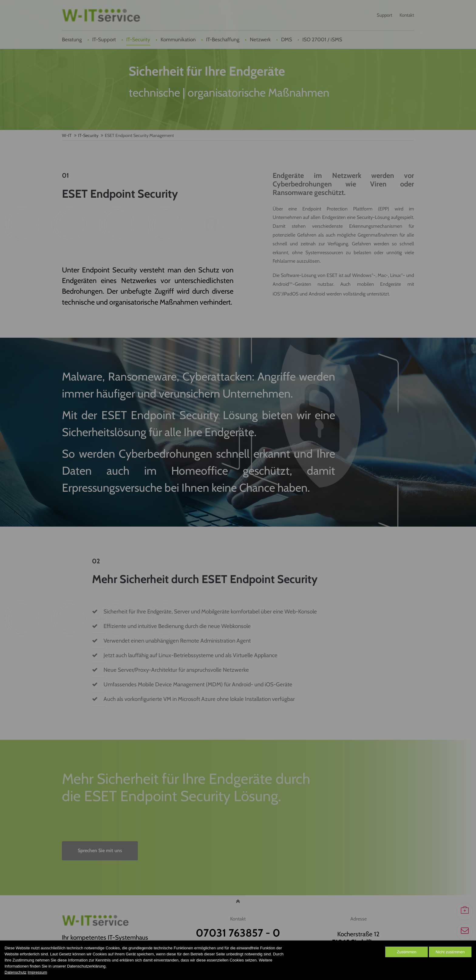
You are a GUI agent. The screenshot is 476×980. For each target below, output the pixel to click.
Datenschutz (15, 972)
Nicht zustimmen (450, 952)
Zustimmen (406, 952)
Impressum (37, 972)
